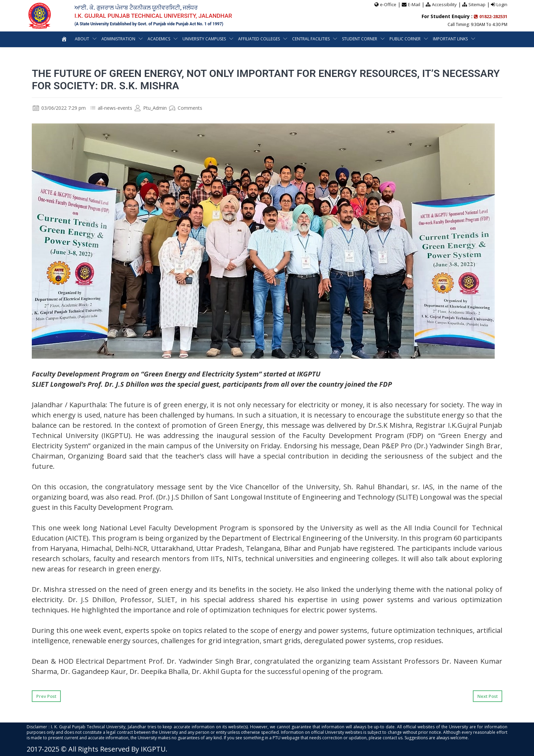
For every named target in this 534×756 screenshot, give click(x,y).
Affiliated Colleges (259, 39)
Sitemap (477, 4)
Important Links (450, 39)
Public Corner (405, 39)
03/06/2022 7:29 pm (59, 108)
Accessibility (444, 4)
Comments (186, 108)
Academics (159, 39)
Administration (118, 39)
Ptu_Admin (151, 108)
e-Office (388, 4)
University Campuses (204, 39)
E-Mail (414, 4)
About (82, 39)
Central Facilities (311, 39)
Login (502, 4)
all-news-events (115, 108)
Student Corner (360, 39)
